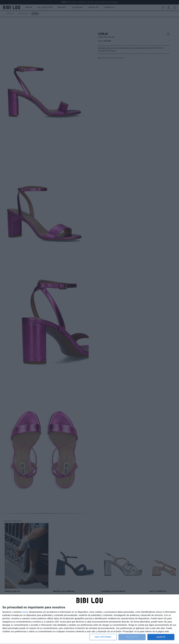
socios (25, 612)
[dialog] (89, 619)
